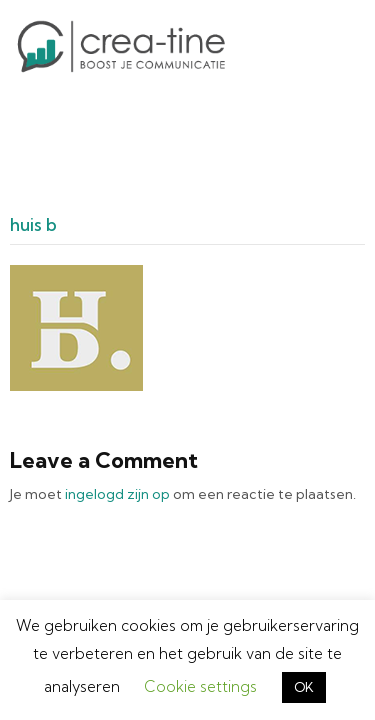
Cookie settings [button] (200, 686)
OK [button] (304, 687)
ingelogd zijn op (117, 466)
